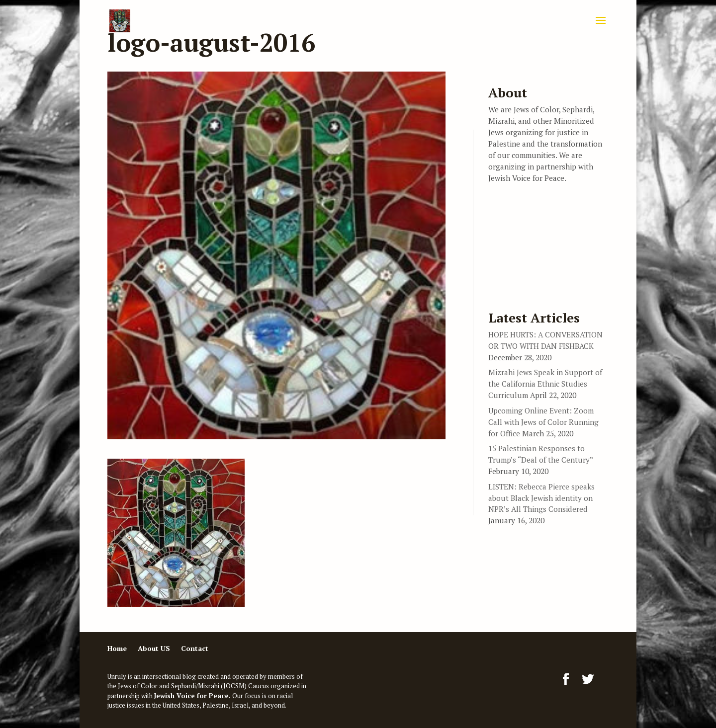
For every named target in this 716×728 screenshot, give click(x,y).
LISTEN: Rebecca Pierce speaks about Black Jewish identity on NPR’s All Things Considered (541, 498)
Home (117, 648)
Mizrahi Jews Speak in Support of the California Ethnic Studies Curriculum (545, 384)
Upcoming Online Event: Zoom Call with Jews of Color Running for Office (543, 422)
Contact (195, 648)
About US (154, 648)
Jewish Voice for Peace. (192, 696)
